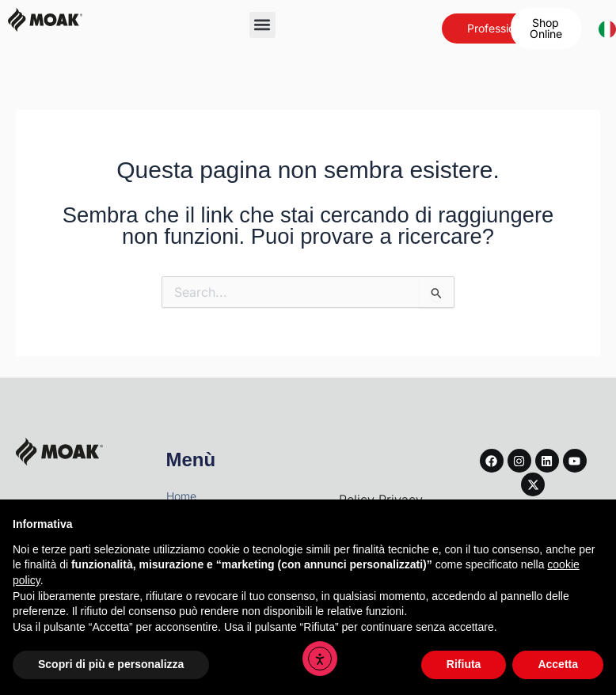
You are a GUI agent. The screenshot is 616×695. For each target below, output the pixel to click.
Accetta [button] (558, 664)
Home (181, 496)
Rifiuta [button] (464, 664)
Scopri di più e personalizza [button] (111, 664)
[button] (262, 25)
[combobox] (599, 28)
